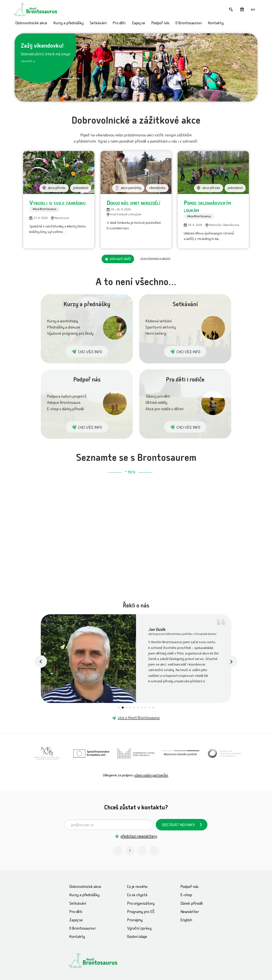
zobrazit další (120, 259)
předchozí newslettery (139, 837)
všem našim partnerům (151, 776)
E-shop (186, 895)
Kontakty (216, 24)
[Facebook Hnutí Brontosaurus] (130, 851)
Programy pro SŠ (141, 912)
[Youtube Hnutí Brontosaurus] (142, 851)
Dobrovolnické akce (31, 24)
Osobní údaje (137, 937)
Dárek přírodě (192, 904)
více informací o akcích (155, 259)
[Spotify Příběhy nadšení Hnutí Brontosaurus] (154, 851)
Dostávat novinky (178, 825)
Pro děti (119, 24)
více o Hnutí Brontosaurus (139, 718)
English (186, 921)
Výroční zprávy (139, 929)
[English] (253, 9)
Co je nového (137, 887)
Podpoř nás (160, 24)
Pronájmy (135, 921)
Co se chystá (137, 895)
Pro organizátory (141, 904)
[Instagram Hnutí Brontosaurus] (118, 851)
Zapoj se (138, 24)
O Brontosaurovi (189, 24)
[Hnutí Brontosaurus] (101, 961)
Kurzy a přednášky (68, 24)
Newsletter (190, 912)
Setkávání (98, 24)
